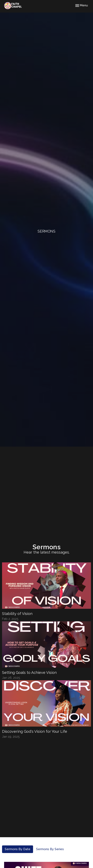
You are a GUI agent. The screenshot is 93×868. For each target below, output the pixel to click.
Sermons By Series (50, 849)
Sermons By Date (18, 849)
